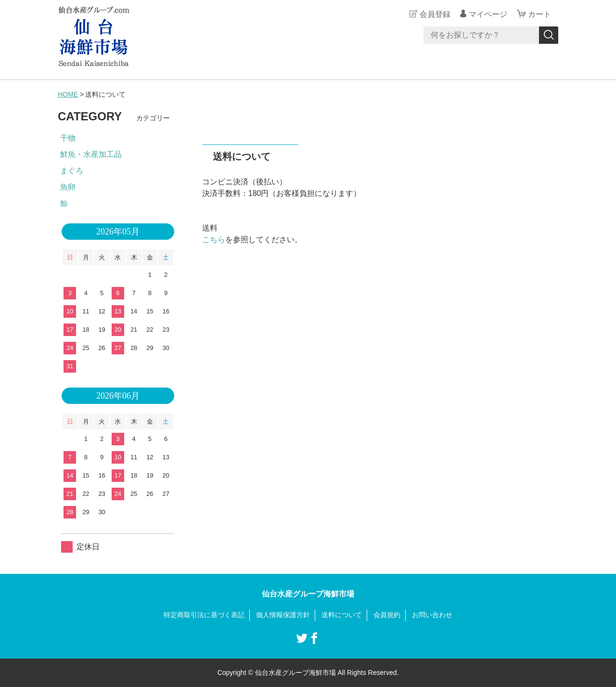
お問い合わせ (432, 615)
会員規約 (387, 615)
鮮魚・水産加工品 (91, 154)
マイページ (488, 14)
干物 (68, 138)
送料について (342, 615)
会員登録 (435, 14)
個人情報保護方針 (283, 615)
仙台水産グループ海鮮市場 (308, 594)
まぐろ (72, 171)
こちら (214, 240)
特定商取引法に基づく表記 (204, 615)
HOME (68, 94)
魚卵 (68, 187)
